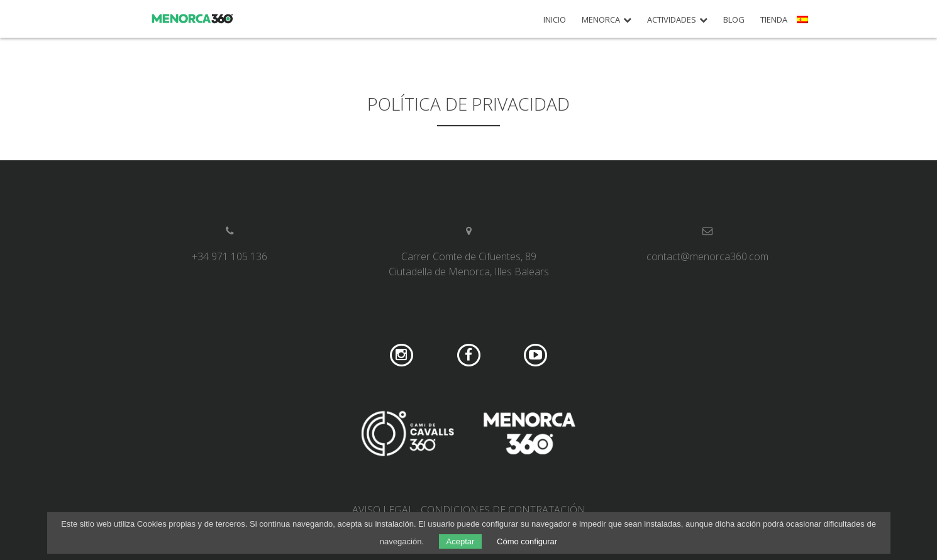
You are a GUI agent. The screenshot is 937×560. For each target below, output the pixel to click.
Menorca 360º (193, 19)
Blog (734, 20)
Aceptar (461, 541)
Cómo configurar (527, 541)
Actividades (672, 20)
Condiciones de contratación (503, 510)
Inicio (555, 20)
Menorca (601, 20)
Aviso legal (383, 510)
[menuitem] (804, 24)
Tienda (774, 20)
